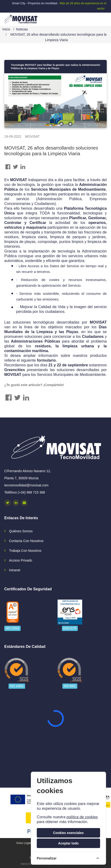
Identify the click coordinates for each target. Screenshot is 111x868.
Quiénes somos (21, 531)
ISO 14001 (17, 686)
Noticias (22, 29)
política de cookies (82, 817)
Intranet (15, 570)
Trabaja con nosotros (25, 551)
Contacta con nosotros (26, 541)
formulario (46, 360)
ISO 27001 (12, 628)
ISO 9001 (70, 686)
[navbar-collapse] (98, 17)
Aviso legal (23, 843)
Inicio (6, 29)
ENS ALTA (70, 628)
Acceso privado (21, 560)
